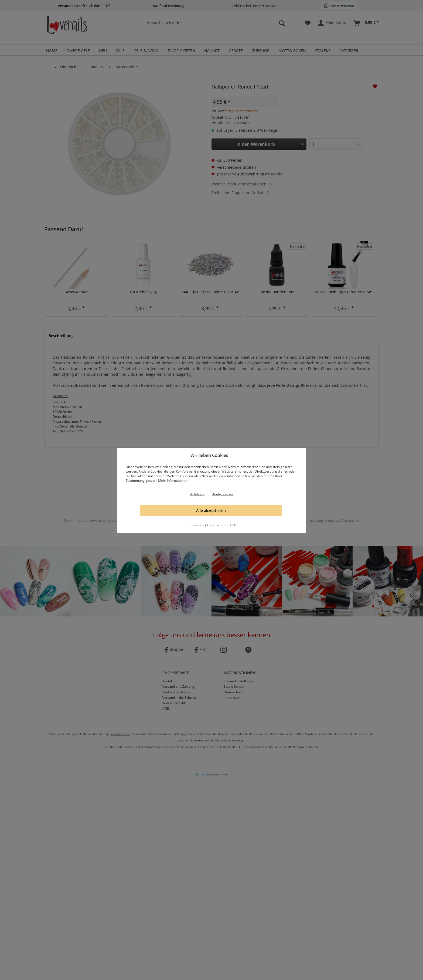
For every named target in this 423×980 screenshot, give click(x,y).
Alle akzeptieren (211, 511)
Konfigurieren (223, 494)
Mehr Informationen (173, 481)
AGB (233, 525)
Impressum (195, 525)
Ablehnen (197, 494)
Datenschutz (217, 525)
